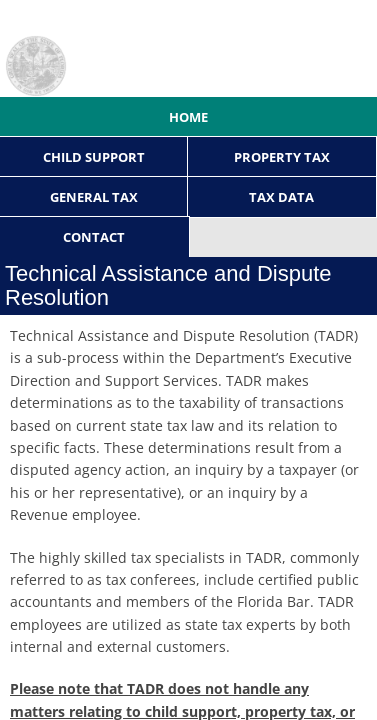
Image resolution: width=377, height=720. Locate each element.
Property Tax (282, 157)
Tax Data (281, 197)
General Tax (94, 197)
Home (188, 117)
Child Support (94, 157)
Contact (94, 237)
